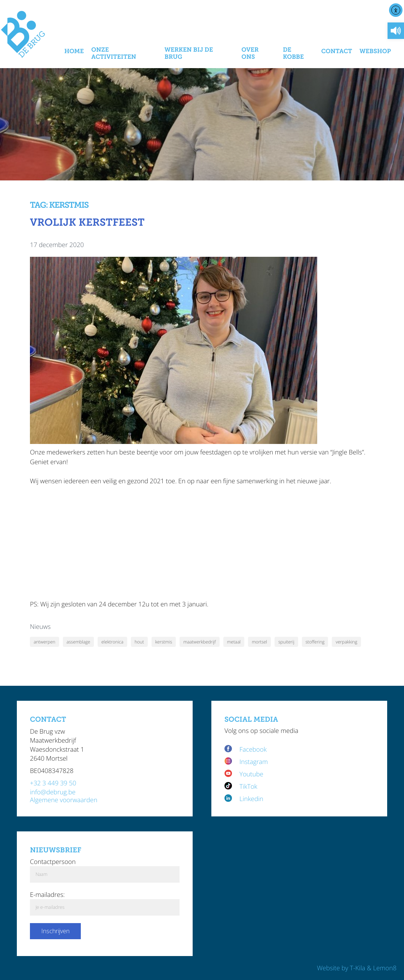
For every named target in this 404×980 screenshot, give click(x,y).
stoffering (315, 642)
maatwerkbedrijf (200, 642)
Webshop (375, 51)
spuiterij (286, 642)
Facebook (254, 749)
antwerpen (45, 642)
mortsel (259, 642)
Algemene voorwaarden (64, 800)
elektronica (112, 642)
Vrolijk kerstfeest (87, 223)
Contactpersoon (53, 862)
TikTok (248, 786)
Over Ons (250, 54)
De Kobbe (293, 54)
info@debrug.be (53, 792)
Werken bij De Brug (189, 54)
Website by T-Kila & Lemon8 (357, 968)
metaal (234, 642)
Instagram (254, 762)
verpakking (346, 642)
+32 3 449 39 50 (53, 783)
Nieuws (40, 626)
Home (74, 51)
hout (139, 642)
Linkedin (251, 799)
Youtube (251, 774)
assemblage (78, 642)
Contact (337, 51)
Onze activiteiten (114, 54)
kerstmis (164, 642)
